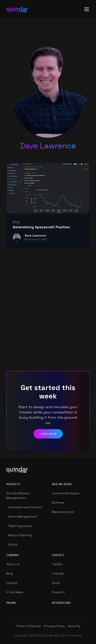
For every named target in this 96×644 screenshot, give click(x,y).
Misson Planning (20, 535)
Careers (12, 583)
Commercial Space (66, 493)
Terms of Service (28, 626)
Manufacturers (63, 512)
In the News (15, 592)
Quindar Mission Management (18, 496)
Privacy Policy (54, 626)
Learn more (48, 434)
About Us (13, 564)
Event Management (23, 517)
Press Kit (58, 592)
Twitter (57, 564)
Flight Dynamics (20, 526)
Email (56, 583)
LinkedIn (58, 574)
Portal (13, 545)
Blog (10, 574)
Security (74, 626)
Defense (58, 503)
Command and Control (25, 507)
